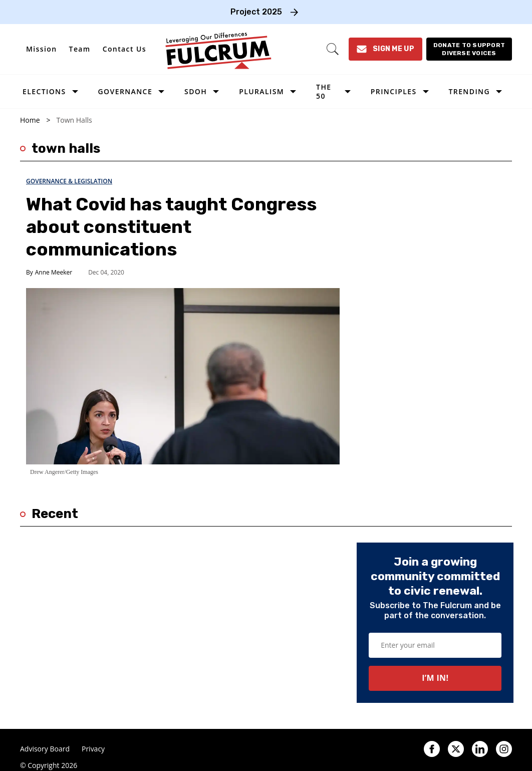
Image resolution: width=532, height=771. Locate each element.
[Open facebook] (432, 749)
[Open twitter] (456, 749)
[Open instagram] (504, 749)
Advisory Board (45, 749)
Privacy (93, 749)
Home (30, 120)
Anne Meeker (54, 272)
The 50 (324, 91)
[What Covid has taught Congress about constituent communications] (183, 375)
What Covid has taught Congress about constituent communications (171, 227)
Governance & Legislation (69, 181)
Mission (42, 49)
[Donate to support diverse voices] (469, 49)
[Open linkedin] (480, 749)
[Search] (333, 49)
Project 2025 (256, 12)
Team (80, 49)
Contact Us (124, 49)
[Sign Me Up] (385, 49)
